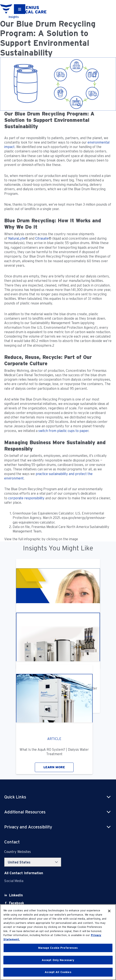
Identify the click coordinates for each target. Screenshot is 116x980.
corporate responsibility (26, 498)
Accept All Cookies (58, 972)
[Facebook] (17, 903)
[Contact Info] (24, 873)
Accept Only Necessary (58, 960)
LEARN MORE (54, 767)
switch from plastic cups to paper (63, 431)
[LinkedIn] (16, 895)
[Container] (20, 9)
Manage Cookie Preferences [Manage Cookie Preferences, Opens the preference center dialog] (58, 948)
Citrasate (42, 238)
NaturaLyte (17, 238)
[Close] (109, 911)
